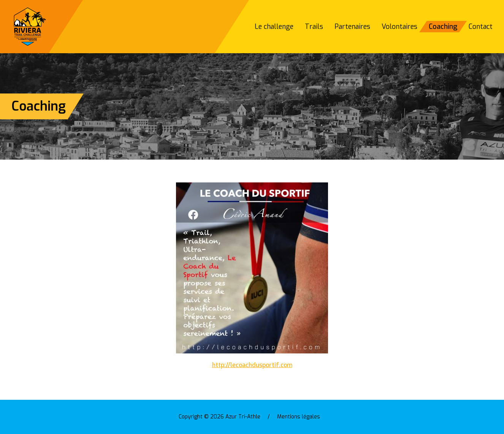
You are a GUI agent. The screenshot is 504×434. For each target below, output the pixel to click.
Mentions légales (299, 417)
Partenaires (352, 27)
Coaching (443, 27)
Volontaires (399, 27)
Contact (481, 27)
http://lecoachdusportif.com (252, 365)
